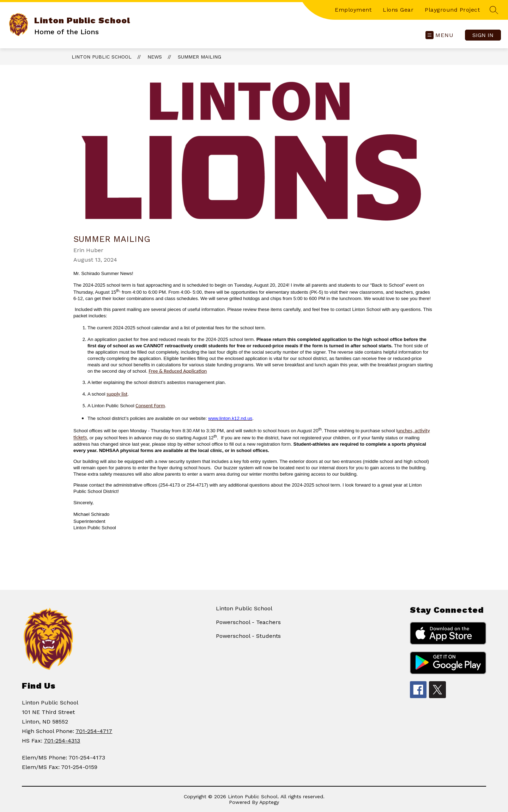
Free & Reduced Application (178, 371)
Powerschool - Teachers (248, 622)
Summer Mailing (199, 57)
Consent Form (150, 405)
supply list (117, 394)
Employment (353, 10)
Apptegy (269, 802)
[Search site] (494, 10)
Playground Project (452, 10)
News (155, 57)
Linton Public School (102, 57)
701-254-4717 (94, 731)
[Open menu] (440, 35)
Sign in (483, 35)
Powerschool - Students (248, 636)
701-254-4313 (62, 741)
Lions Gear (398, 10)
